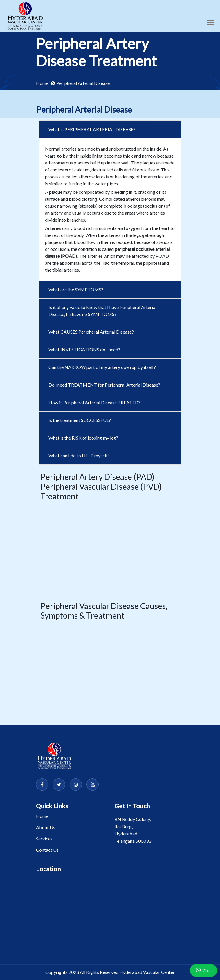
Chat (203, 970)
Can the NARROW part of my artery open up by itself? (102, 367)
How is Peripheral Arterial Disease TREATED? (94, 402)
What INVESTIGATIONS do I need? (84, 349)
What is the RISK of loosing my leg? (83, 438)
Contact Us (47, 850)
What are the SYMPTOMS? (76, 289)
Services (44, 839)
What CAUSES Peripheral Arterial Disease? (91, 332)
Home (42, 83)
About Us (46, 827)
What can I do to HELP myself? (79, 455)
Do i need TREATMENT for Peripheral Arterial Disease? (104, 385)
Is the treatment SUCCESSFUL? (80, 420)
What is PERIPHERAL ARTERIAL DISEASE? (92, 129)
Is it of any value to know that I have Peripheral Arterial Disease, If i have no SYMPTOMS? (102, 311)
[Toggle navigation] (211, 22)
